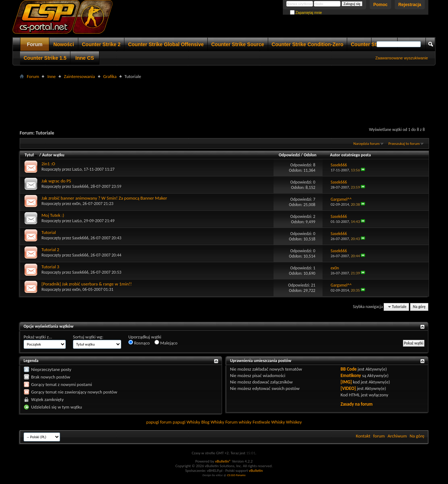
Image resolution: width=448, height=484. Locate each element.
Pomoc (380, 5)
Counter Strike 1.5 (45, 58)
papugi (153, 422)
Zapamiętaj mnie (306, 13)
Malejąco (166, 343)
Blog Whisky (213, 422)
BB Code (349, 369)
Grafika (110, 76)
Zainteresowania (80, 76)
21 (313, 285)
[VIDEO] (348, 388)
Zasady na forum (357, 404)
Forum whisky (238, 422)
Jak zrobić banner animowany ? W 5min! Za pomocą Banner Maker (104, 198)
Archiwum (397, 436)
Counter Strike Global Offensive (166, 44)
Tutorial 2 (50, 250)
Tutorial (49, 232)
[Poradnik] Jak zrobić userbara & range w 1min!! (87, 284)
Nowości (64, 44)
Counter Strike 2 (101, 44)
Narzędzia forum (366, 144)
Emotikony (351, 375)
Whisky (193, 422)
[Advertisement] (224, 97)
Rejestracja (410, 5)
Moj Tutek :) (53, 215)
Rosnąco (139, 343)
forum (379, 436)
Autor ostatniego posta (350, 155)
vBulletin (256, 471)
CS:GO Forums (236, 475)
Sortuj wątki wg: (88, 337)
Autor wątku (53, 155)
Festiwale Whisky (269, 422)
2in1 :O (48, 164)
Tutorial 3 (50, 267)
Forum (35, 44)
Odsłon (310, 155)
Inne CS (85, 58)
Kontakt (363, 436)
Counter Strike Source (238, 44)
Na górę (419, 307)
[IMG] (346, 382)
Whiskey (294, 422)
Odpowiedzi (289, 155)
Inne (51, 76)
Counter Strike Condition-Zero (308, 44)
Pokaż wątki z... (38, 337)
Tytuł (31, 155)
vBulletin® (223, 461)
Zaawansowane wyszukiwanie (402, 58)
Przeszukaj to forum (404, 144)
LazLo (77, 169)
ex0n (76, 204)
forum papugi (173, 422)
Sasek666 (80, 186)
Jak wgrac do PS (56, 181)
